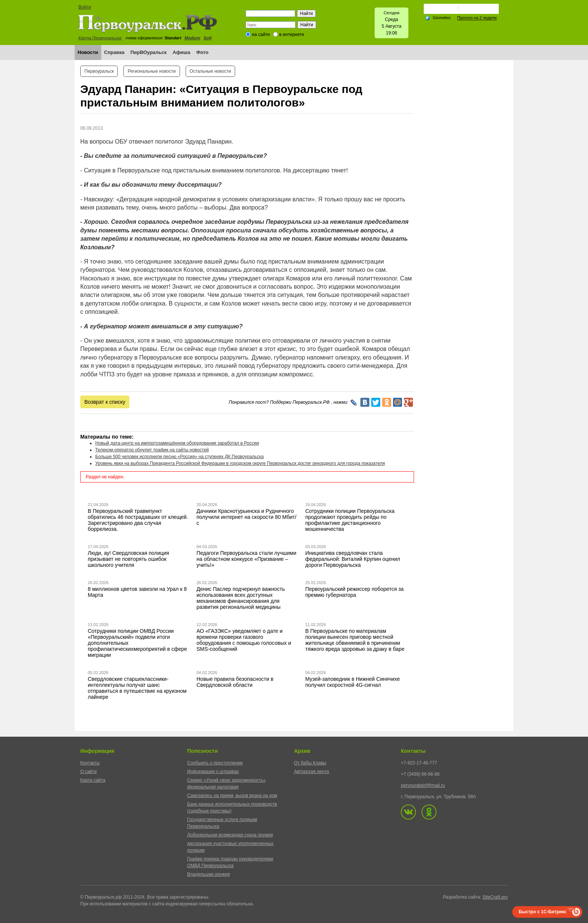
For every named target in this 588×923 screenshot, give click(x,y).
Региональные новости (151, 71)
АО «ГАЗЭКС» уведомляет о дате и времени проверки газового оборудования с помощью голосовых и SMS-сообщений (244, 640)
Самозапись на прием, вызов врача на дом (232, 796)
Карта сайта (93, 780)
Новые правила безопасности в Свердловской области (235, 682)
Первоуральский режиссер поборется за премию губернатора (354, 592)
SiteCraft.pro (495, 897)
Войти (85, 7)
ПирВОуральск (149, 52)
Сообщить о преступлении (215, 763)
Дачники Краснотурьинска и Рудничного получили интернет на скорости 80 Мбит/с (246, 517)
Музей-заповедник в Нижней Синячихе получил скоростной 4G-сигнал (352, 682)
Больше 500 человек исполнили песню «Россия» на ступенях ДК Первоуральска (179, 457)
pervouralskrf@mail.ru (423, 785)
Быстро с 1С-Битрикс (543, 912)
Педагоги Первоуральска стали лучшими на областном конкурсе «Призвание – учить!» (246, 559)
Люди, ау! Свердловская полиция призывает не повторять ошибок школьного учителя (128, 559)
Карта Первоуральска (100, 38)
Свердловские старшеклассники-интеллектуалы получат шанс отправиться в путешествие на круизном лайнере (137, 688)
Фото (202, 52)
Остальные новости (210, 71)
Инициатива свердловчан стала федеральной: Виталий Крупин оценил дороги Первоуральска (353, 559)
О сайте (88, 772)
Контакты (90, 763)
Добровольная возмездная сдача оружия (230, 835)
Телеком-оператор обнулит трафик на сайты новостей (152, 450)
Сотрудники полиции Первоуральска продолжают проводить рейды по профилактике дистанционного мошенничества (350, 520)
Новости (88, 52)
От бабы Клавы (310, 763)
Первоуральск (99, 71)
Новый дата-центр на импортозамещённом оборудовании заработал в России (177, 443)
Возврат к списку (105, 402)
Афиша (181, 52)
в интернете (292, 34)
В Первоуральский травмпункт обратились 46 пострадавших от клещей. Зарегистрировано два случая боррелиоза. (138, 520)
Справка (114, 52)
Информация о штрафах (213, 772)
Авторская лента (311, 772)
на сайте (261, 34)
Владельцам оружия (208, 874)
